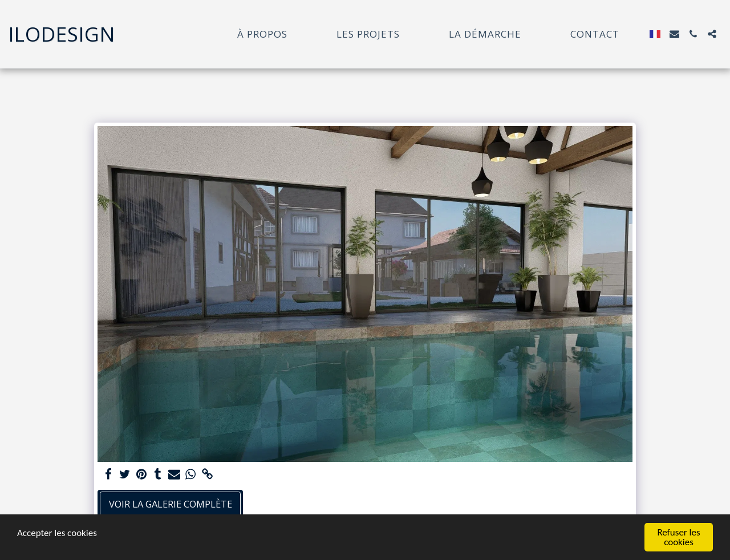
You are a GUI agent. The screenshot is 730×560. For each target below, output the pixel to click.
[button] (674, 34)
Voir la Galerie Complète (171, 504)
